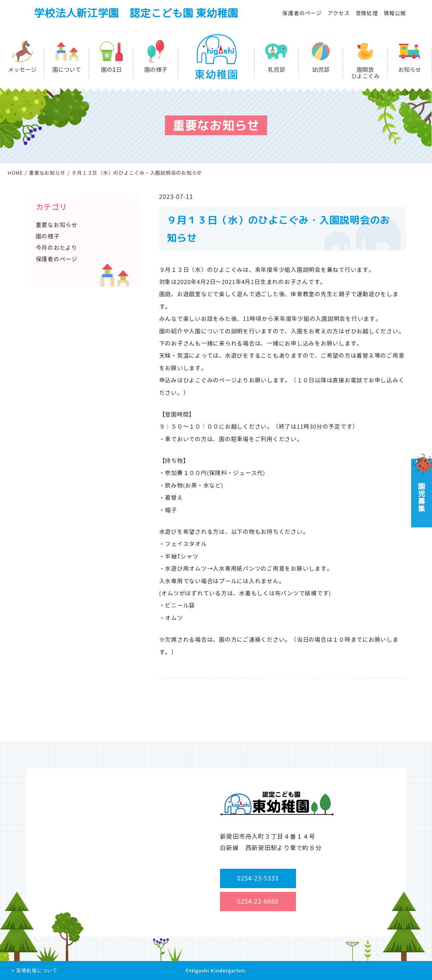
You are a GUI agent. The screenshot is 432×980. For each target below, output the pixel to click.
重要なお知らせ (57, 225)
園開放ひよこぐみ (365, 73)
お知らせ (410, 70)
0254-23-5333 (258, 878)
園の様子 (156, 70)
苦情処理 (367, 13)
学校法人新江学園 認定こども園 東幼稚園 (136, 13)
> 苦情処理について (35, 971)
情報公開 (395, 13)
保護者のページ (302, 13)
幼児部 (321, 70)
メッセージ (22, 70)
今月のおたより (57, 248)
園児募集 (421, 490)
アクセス (339, 13)
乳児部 (276, 70)
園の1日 (111, 70)
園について (67, 70)
